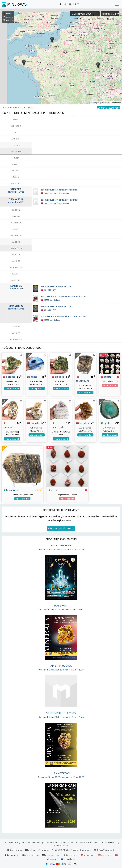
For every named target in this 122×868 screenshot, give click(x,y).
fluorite (33, 423)
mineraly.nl (105, 855)
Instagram (44, 850)
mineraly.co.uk (31, 855)
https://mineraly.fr (106, 850)
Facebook (30, 850)
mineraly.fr (12, 855)
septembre (27, 108)
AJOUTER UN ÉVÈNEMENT (61, 528)
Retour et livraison (70, 842)
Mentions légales (16, 842)
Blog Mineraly (15, 850)
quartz (106, 377)
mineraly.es (88, 855)
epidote (9, 377)
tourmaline (11, 490)
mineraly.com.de (52, 855)
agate (32, 377)
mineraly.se (68, 859)
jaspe (53, 490)
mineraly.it (71, 855)
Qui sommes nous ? (50, 842)
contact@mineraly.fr (82, 850)
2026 (17, 108)
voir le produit (12, 388)
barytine (83, 423)
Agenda (8, 108)
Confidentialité (33, 842)
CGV (5, 842)
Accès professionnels (90, 842)
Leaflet (93, 103)
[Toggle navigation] (117, 4)
